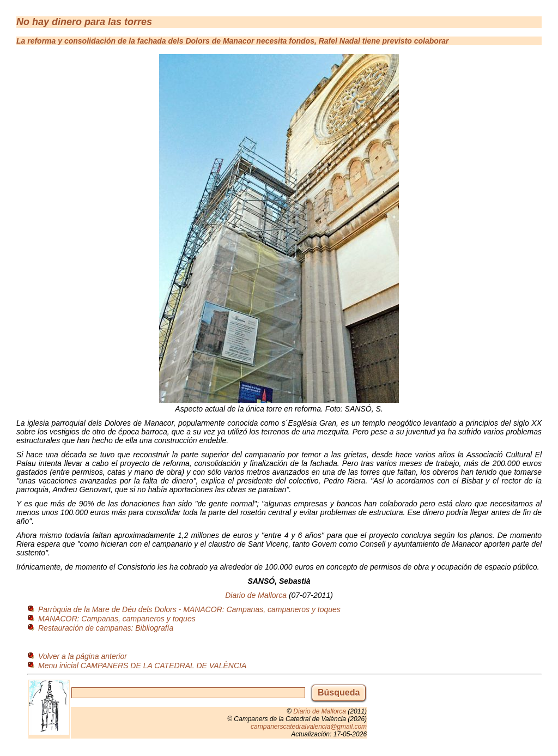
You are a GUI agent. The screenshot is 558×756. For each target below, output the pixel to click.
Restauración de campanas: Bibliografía (106, 628)
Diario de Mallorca (256, 595)
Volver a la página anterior (83, 656)
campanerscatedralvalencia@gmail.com (309, 727)
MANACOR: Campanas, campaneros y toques (117, 619)
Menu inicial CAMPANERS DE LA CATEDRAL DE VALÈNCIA (142, 666)
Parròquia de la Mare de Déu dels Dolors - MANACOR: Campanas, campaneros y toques (189, 609)
